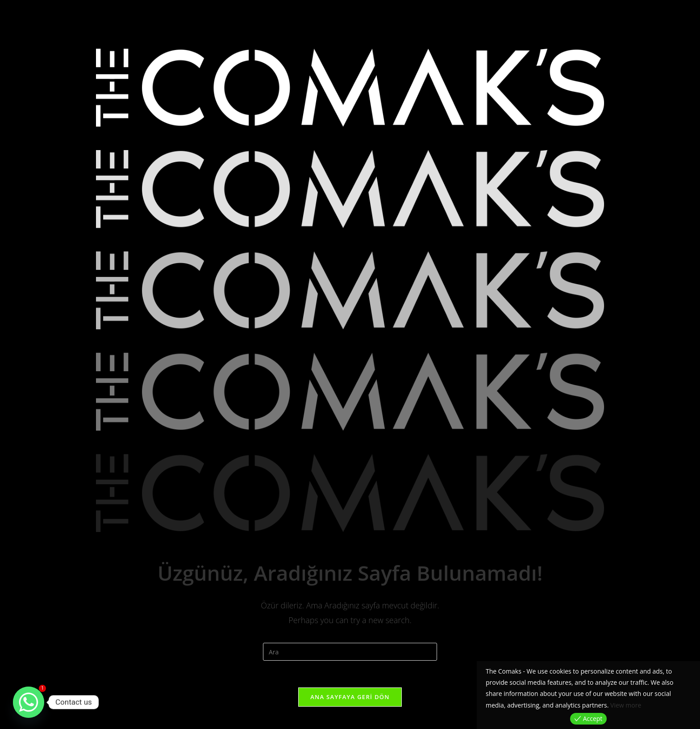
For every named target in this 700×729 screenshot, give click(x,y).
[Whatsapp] (29, 702)
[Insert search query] (350, 652)
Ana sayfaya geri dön (350, 697)
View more (626, 705)
